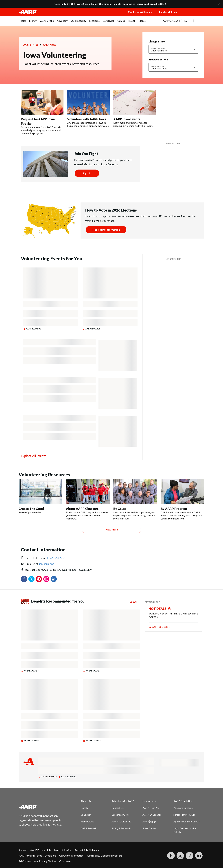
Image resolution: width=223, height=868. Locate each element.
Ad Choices (25, 861)
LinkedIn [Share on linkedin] (54, 579)
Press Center (149, 828)
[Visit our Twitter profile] (180, 856)
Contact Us (118, 808)
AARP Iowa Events (127, 119)
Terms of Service (63, 850)
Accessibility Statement (87, 850)
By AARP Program (174, 509)
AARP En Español (171, 21)
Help (185, 21)
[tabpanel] (184, 21)
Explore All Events (34, 456)
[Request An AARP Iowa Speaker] (42, 113)
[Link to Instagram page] (190, 856)
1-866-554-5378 (56, 558)
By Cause (120, 509)
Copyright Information (71, 856)
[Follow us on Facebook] (171, 856)
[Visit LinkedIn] (199, 856)
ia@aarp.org (46, 564)
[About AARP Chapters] (88, 500)
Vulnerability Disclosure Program (104, 856)
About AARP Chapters (82, 509)
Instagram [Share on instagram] (46, 579)
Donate (84, 808)
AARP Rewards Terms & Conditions (37, 856)
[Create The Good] (40, 497)
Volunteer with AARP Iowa (87, 119)
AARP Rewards (89, 828)
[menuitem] (22, 22)
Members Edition (168, 12)
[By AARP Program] (183, 500)
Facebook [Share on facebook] (24, 579)
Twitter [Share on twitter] (31, 579)
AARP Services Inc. (121, 821)
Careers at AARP (120, 815)
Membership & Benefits (140, 12)
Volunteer (86, 815)
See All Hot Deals (158, 627)
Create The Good (31, 509)
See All (133, 602)
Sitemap (23, 850)
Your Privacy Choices (45, 861)
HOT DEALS (158, 609)
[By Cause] (135, 500)
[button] (194, 15)
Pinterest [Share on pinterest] (39, 579)
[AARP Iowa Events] (135, 109)
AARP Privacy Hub (40, 850)
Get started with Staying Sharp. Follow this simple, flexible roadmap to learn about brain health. (109, 4)
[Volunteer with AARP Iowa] (89, 109)
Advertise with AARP (123, 801)
